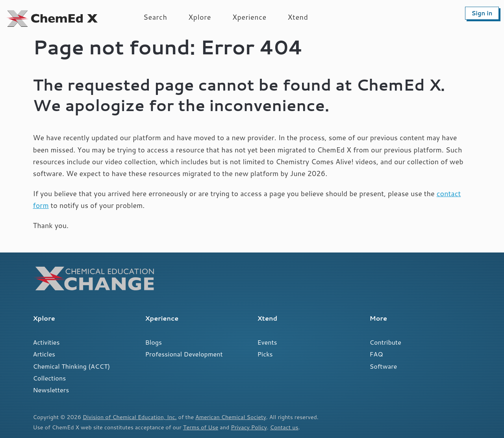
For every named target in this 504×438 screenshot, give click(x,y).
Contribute (385, 342)
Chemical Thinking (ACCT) (72, 366)
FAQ (376, 354)
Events (267, 342)
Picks (265, 354)
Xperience (249, 17)
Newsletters (51, 390)
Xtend (298, 17)
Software (384, 366)
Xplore (200, 17)
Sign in (482, 13)
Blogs (154, 342)
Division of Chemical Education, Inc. (130, 417)
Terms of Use (201, 427)
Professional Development (184, 354)
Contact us (284, 427)
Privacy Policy (249, 427)
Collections (50, 378)
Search (155, 17)
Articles (44, 354)
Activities (46, 342)
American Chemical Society (231, 417)
